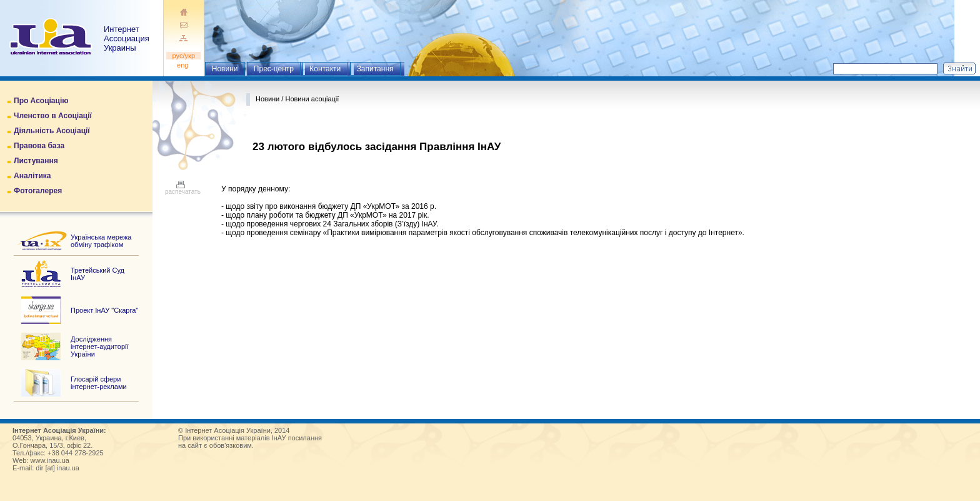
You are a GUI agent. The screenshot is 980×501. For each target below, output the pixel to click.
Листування (36, 161)
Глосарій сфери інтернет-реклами (99, 383)
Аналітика (32, 176)
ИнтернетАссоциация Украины (127, 38)
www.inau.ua (50, 460)
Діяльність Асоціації (52, 131)
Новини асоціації (312, 99)
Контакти (325, 69)
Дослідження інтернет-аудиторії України (100, 347)
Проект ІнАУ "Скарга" (104, 310)
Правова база (39, 146)
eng (184, 65)
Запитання (375, 69)
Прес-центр (274, 69)
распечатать (183, 189)
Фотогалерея (38, 191)
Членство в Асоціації (53, 116)
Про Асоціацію (41, 101)
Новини (225, 69)
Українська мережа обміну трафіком (101, 241)
